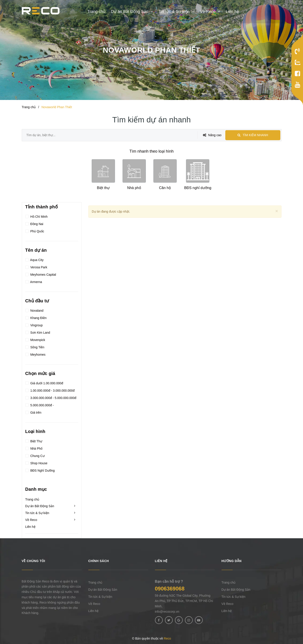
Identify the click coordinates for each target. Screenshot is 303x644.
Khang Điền (36, 317)
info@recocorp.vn (167, 612)
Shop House (36, 463)
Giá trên (33, 412)
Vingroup (34, 325)
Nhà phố (134, 188)
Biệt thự (103, 188)
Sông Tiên (35, 347)
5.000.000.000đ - (40, 405)
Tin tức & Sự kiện (37, 513)
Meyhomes (35, 354)
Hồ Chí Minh (37, 216)
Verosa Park (36, 267)
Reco (167, 638)
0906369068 (170, 589)
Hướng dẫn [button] (232, 561)
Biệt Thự (34, 441)
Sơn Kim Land (38, 332)
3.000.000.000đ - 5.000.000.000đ (51, 397)
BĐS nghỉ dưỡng (198, 188)
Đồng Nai (34, 223)
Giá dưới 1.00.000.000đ (44, 383)
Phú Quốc (35, 231)
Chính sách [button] (99, 561)
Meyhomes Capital (41, 274)
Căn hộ (165, 188)
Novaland (34, 310)
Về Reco (31, 520)
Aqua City (35, 259)
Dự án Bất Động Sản (40, 506)
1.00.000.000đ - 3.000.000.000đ (50, 390)
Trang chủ (32, 499)
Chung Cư (35, 455)
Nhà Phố (34, 448)
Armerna (34, 281)
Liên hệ (30, 527)
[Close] (277, 211)
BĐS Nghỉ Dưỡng (40, 470)
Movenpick (35, 339)
